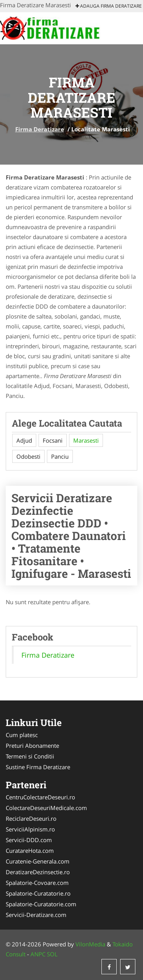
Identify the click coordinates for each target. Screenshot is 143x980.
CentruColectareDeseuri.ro (40, 797)
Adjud (24, 440)
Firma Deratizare (40, 129)
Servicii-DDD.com (29, 840)
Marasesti (86, 440)
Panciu (60, 456)
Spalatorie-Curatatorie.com (41, 904)
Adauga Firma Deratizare (109, 6)
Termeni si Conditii (30, 756)
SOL (52, 954)
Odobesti (28, 456)
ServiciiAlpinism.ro (30, 829)
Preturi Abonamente (32, 746)
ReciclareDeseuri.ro (31, 818)
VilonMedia (90, 944)
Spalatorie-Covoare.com (37, 883)
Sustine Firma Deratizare (38, 767)
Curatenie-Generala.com (38, 861)
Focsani (53, 440)
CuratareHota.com (30, 851)
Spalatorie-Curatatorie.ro (38, 893)
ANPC (38, 954)
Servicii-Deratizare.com (36, 915)
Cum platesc (22, 735)
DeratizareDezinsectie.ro (38, 872)
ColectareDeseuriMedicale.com (46, 808)
